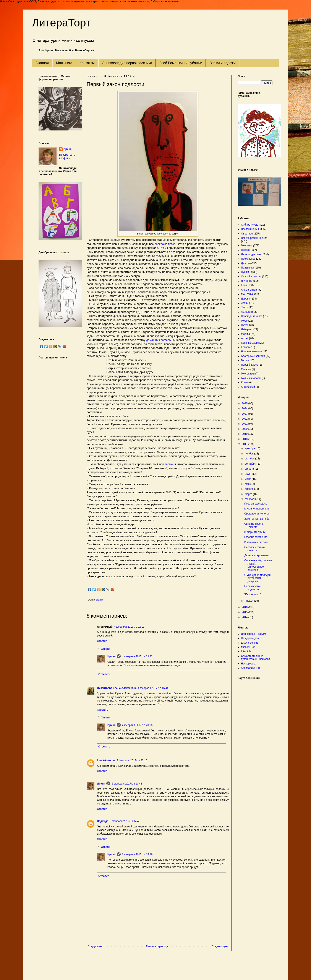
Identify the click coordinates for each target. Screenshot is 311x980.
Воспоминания (250, 229)
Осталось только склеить (254, 549)
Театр (245, 307)
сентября (251, 464)
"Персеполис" (253, 594)
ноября (250, 454)
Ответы (105, 649)
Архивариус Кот (251, 668)
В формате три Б (255, 532)
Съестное (247, 234)
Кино (244, 285)
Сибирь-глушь (250, 225)
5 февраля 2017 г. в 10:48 (127, 784)
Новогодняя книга (252, 316)
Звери (245, 303)
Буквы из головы (251, 378)
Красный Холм (250, 343)
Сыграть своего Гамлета (254, 525)
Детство (246, 263)
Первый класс (249, 365)
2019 (245, 434)
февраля (251, 499)
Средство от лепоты (256, 514)
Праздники (247, 268)
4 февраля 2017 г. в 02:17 (129, 627)
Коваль (245, 347)
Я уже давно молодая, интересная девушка (258, 578)
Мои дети (247, 246)
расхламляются (165, 244)
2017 (245, 444)
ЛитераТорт (61, 23)
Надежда (103, 821)
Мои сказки (248, 374)
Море (244, 321)
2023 (245, 414)
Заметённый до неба (257, 519)
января (249, 601)
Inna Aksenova (106, 760)
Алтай (245, 338)
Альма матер (249, 290)
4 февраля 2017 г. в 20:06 (137, 725)
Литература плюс (251, 254)
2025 (245, 404)
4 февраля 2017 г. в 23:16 (132, 760)
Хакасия (246, 369)
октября (250, 459)
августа (250, 469)
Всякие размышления (254, 238)
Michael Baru (249, 647)
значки (169, 464)
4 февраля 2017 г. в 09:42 (137, 656)
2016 (245, 607)
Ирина (111, 656)
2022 (245, 419)
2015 (245, 612)
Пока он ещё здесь (256, 504)
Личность (247, 281)
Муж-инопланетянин (257, 509)
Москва (245, 334)
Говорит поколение (256, 537)
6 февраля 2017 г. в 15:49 (137, 855)
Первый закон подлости (253, 588)
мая (248, 484)
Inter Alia (246, 651)
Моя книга (64, 63)
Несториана (248, 664)
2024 (245, 409)
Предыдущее (220, 946)
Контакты (87, 63)
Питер (245, 325)
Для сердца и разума (254, 634)
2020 (245, 429)
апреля (250, 489)
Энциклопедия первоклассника (127, 63)
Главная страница (157, 946)
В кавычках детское (256, 542)
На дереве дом (250, 638)
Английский (248, 387)
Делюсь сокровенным (257, 555)
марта (249, 494)
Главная (42, 63)
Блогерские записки (253, 356)
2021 (245, 424)
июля (248, 474)
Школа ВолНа (249, 643)
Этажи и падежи (222, 63)
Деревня (246, 299)
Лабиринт (247, 329)
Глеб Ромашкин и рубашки (181, 63)
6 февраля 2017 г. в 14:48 (125, 821)
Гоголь (245, 360)
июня (248, 479)
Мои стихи (247, 294)
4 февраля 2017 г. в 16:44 (153, 688)
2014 (245, 617)
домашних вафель (158, 340)
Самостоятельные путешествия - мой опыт (256, 658)
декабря (250, 448)
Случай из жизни (251, 277)
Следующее (95, 946)
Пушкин (246, 272)
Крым (244, 383)
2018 (245, 439)
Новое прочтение (251, 352)
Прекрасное (248, 259)
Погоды (245, 250)
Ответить (103, 641)
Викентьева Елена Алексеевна (117, 688)
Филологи (247, 312)
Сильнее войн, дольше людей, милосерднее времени (258, 565)
